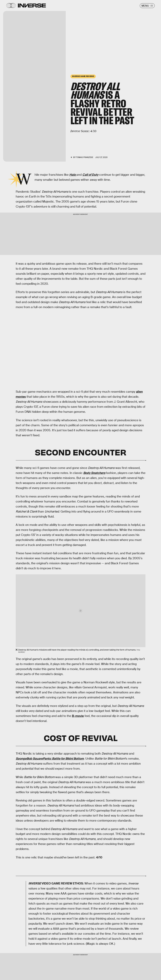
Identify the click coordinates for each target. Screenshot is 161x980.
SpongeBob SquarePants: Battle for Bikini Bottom (50, 759)
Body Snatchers (94, 473)
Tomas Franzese (85, 157)
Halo (73, 175)
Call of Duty (90, 175)
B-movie (78, 716)
